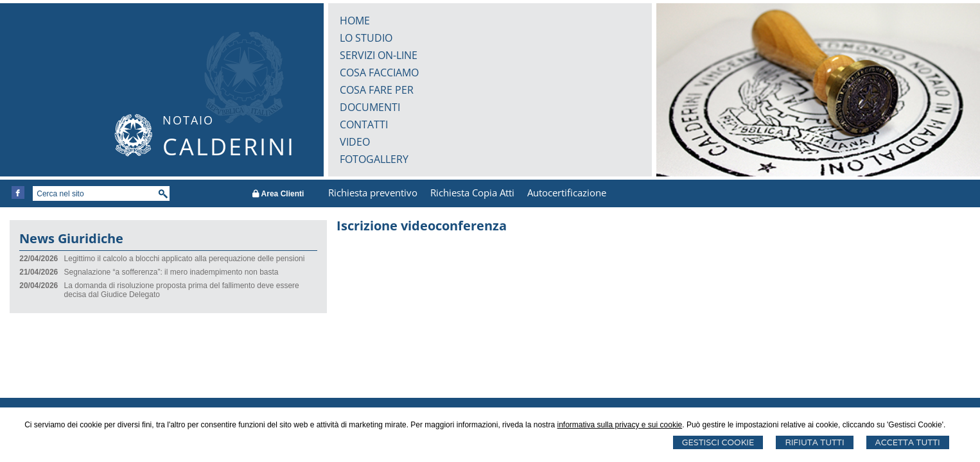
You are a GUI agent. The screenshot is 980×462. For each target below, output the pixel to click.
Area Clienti (278, 194)
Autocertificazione (567, 193)
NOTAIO (188, 120)
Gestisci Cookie (718, 442)
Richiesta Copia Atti (472, 193)
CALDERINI (229, 147)
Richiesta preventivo (373, 193)
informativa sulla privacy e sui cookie (619, 425)
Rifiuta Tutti (814, 442)
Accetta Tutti (908, 442)
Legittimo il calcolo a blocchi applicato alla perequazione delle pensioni (185, 259)
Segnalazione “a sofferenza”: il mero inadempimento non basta (171, 272)
